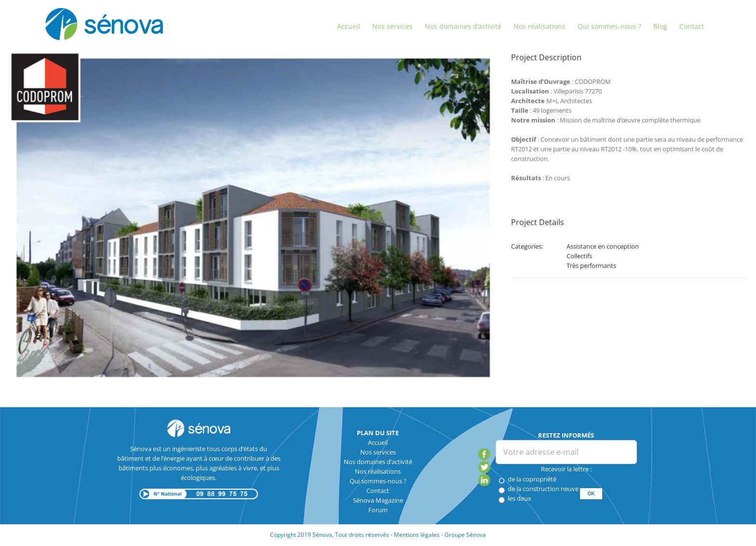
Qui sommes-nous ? (378, 481)
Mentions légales (417, 535)
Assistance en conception (603, 246)
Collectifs (579, 256)
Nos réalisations (378, 471)
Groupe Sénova (465, 535)
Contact (378, 491)
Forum (378, 510)
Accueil (378, 442)
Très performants (591, 266)
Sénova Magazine (378, 500)
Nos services (378, 452)
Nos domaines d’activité (378, 462)
